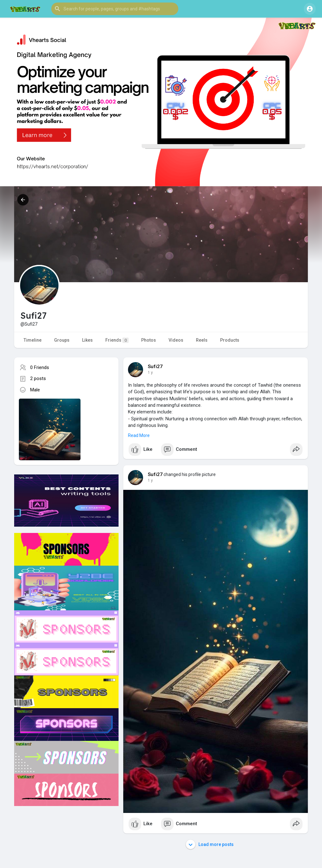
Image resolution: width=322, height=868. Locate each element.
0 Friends (40, 367)
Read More (139, 435)
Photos (149, 340)
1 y (150, 372)
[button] (115, 9)
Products (230, 340)
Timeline (33, 340)
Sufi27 (155, 367)
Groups (62, 340)
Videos (176, 340)
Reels (202, 340)
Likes (87, 340)
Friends (117, 340)
